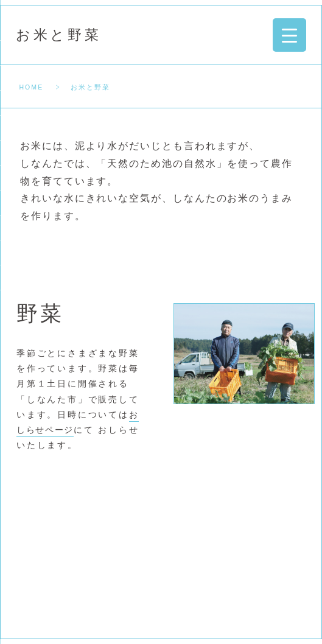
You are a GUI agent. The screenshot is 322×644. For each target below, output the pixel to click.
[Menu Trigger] (289, 35)
